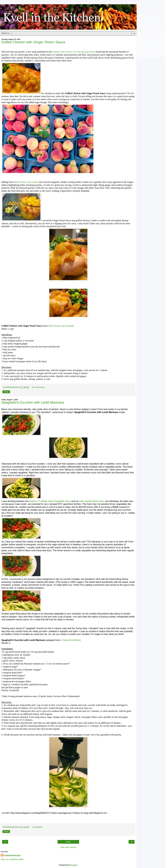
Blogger (74, 865)
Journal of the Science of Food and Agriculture (74, 52)
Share (6, 392)
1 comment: (37, 827)
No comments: (38, 387)
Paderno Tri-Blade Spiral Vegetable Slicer (50, 501)
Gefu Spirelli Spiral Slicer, (92, 501)
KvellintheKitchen (12, 855)
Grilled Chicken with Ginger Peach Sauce (33, 42)
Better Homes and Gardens (26, 182)
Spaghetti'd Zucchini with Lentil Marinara (33, 402)
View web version (68, 847)
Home (68, 842)
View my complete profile (12, 859)
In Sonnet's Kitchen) (71, 640)
